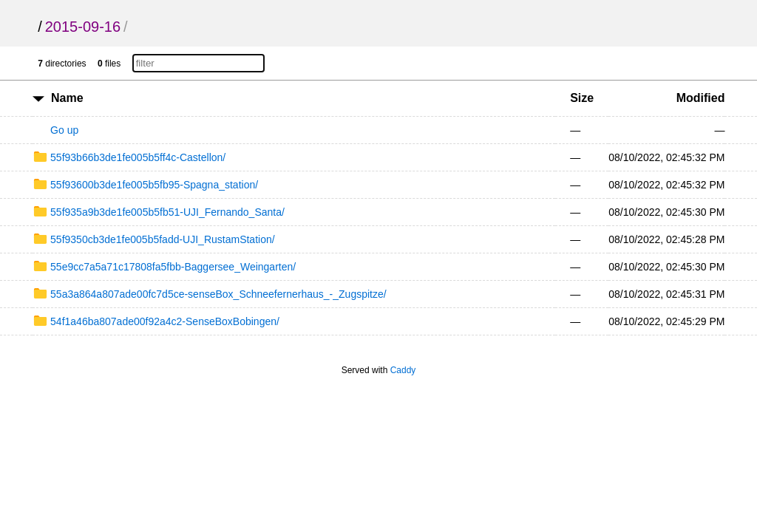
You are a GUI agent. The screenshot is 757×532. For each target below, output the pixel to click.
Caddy (403, 370)
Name (67, 98)
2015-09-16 (83, 27)
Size (582, 98)
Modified (701, 98)
